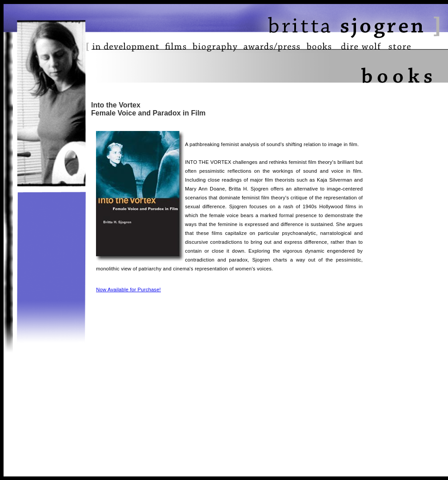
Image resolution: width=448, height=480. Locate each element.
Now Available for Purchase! (128, 290)
